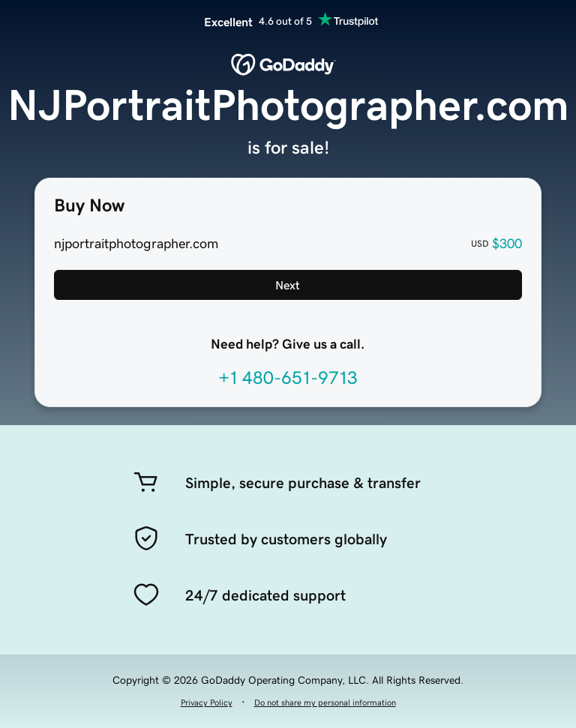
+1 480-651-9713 (288, 378)
